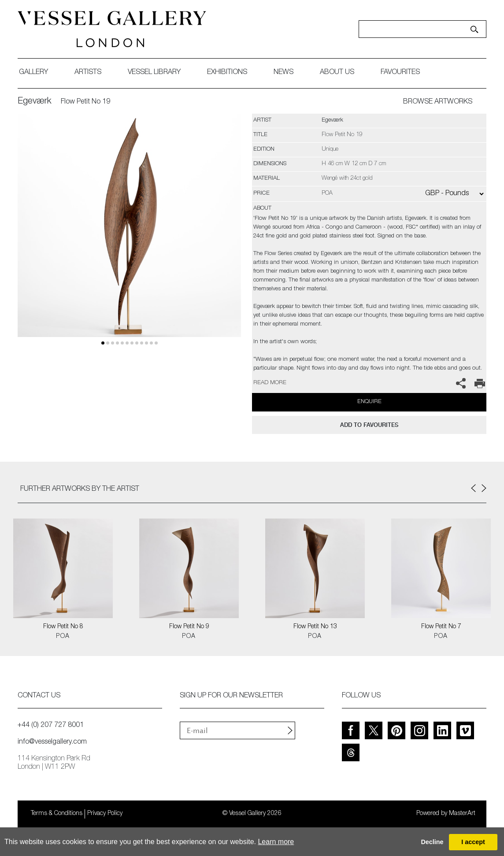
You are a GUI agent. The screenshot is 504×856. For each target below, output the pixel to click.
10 (151, 343)
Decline (432, 842)
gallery (33, 73)
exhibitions (227, 73)
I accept (473, 842)
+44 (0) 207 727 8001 (51, 726)
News (283, 73)
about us (337, 73)
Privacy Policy (105, 814)
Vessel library (154, 73)
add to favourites (369, 425)
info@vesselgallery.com (52, 742)
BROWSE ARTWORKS (438, 102)
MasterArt (462, 814)
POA (63, 637)
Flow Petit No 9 (189, 627)
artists (88, 73)
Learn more (276, 842)
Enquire (369, 402)
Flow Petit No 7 (441, 627)
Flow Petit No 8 (63, 627)
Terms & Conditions (57, 814)
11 (156, 343)
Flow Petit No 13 (315, 627)
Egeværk (35, 102)
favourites (400, 73)
